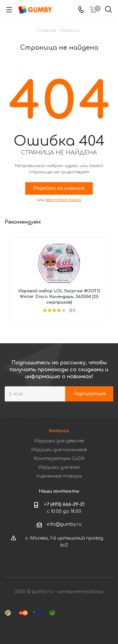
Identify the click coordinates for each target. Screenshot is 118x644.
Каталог (59, 431)
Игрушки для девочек (59, 441)
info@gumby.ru (64, 524)
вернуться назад (63, 200)
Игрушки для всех (59, 467)
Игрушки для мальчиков (59, 450)
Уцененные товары (59, 476)
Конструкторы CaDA (59, 459)
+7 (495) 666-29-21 (64, 504)
